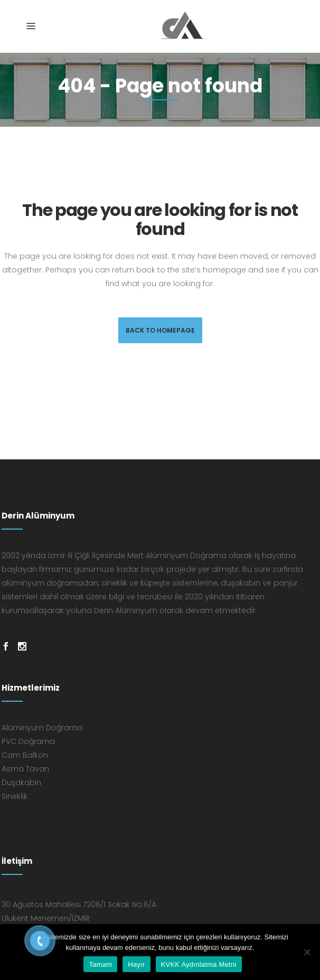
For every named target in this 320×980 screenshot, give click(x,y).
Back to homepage (160, 330)
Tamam (100, 964)
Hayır (136, 964)
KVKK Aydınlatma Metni (199, 964)
